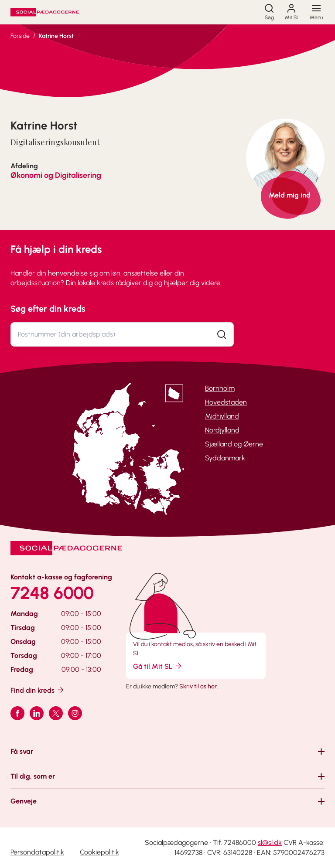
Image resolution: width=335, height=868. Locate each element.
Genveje (24, 801)
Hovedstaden (226, 402)
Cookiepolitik (99, 852)
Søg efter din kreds (48, 309)
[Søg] (269, 12)
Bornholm (220, 388)
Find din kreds (38, 690)
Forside (20, 36)
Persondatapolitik (37, 852)
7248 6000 (52, 593)
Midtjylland (222, 416)
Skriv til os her (198, 686)
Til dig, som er (33, 776)
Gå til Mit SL (158, 666)
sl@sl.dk (270, 842)
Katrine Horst (56, 36)
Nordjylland (222, 430)
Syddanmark (225, 458)
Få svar (22, 751)
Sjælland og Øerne (234, 444)
